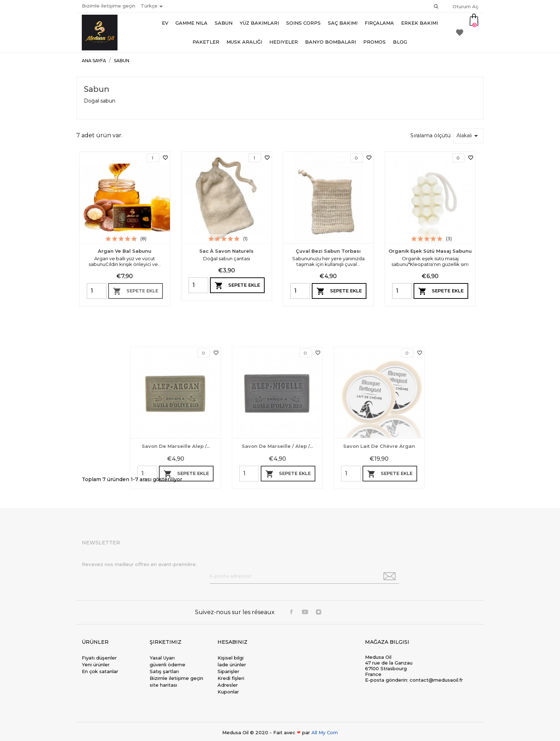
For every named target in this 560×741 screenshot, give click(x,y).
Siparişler (228, 671)
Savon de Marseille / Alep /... (277, 525)
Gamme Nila (191, 23)
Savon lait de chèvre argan (379, 525)
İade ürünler (232, 665)
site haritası (163, 685)
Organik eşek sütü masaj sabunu (430, 251)
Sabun (224, 23)
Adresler (228, 685)
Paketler (206, 42)
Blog (400, 42)
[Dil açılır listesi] (153, 6)
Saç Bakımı (343, 23)
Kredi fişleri (231, 678)
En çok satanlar (100, 671)
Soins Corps (303, 23)
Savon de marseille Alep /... (176, 525)
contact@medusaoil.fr (436, 680)
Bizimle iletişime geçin (109, 6)
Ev (165, 23)
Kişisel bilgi (231, 658)
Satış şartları (164, 671)
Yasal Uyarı (162, 658)
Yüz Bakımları (259, 23)
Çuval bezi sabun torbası (328, 251)
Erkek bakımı (419, 23)
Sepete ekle (136, 291)
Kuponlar (228, 692)
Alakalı (468, 136)
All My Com (325, 732)
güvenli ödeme (167, 665)
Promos (374, 42)
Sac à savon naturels (226, 251)
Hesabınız (232, 642)
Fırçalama (379, 23)
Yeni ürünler (96, 665)
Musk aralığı (244, 42)
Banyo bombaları (331, 42)
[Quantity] (97, 291)
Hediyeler (284, 42)
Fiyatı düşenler (99, 658)
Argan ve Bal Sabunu (125, 251)
